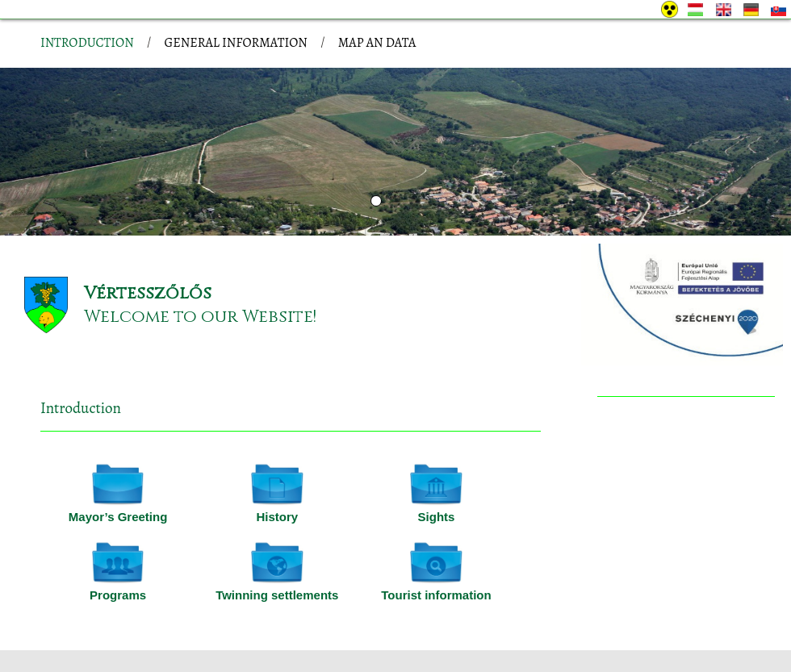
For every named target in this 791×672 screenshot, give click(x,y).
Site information (223, 613)
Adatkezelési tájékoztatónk (270, 655)
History (277, 452)
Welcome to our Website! (200, 252)
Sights (437, 452)
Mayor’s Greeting (118, 452)
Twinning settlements (277, 530)
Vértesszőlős (148, 229)
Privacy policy (132, 613)
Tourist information (436, 530)
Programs (118, 530)
